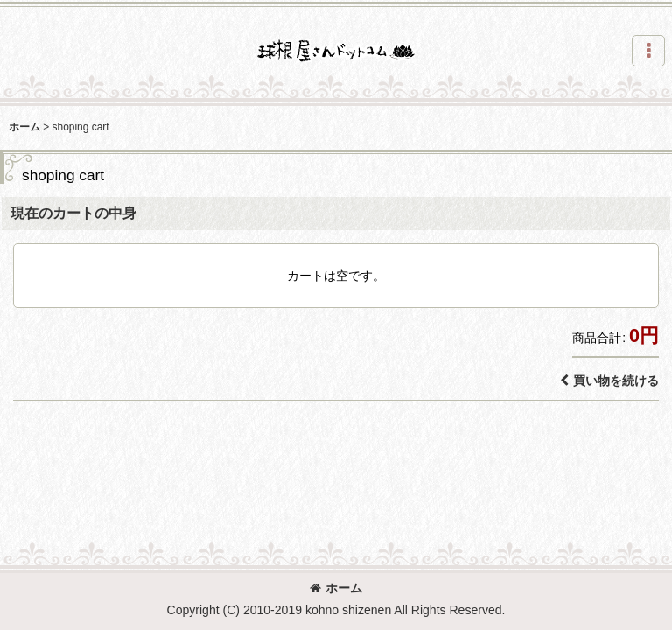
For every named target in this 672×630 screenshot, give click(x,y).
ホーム (336, 588)
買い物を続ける (609, 381)
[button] (648, 51)
